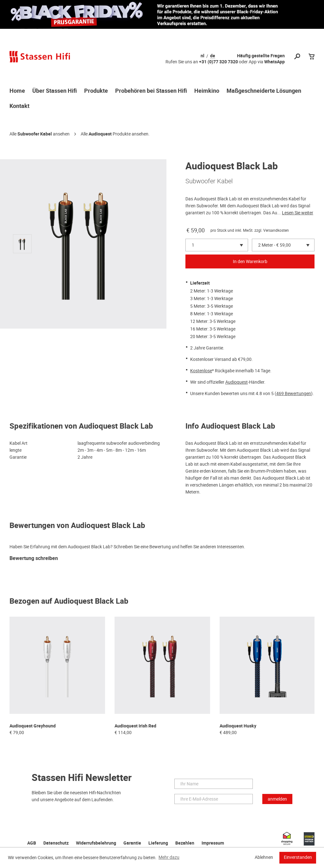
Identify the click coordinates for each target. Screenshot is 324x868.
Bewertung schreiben (34, 559)
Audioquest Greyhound (33, 726)
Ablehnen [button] (264, 857)
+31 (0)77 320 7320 (218, 62)
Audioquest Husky (238, 726)
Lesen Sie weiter (298, 213)
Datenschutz (56, 843)
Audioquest (100, 134)
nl (202, 56)
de (213, 56)
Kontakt (19, 106)
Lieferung (158, 843)
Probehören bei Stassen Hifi (151, 91)
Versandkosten (276, 230)
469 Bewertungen (294, 393)
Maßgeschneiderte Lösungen (264, 91)
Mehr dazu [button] (169, 857)
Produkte (96, 91)
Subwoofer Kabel (35, 134)
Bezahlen (185, 843)
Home (17, 91)
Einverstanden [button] (298, 857)
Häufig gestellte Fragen (261, 56)
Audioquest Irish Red (135, 726)
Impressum (213, 843)
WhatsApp (274, 62)
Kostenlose (201, 371)
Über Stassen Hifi (55, 91)
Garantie (132, 843)
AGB (32, 843)
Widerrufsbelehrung (96, 843)
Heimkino (207, 91)
